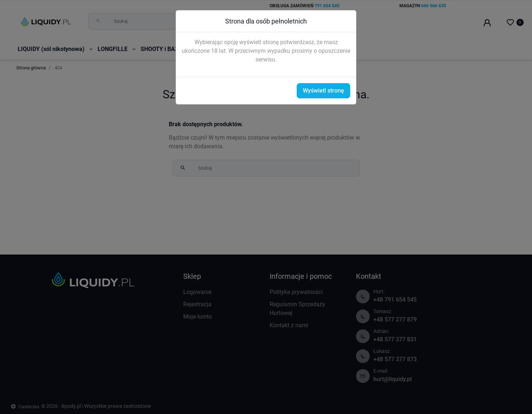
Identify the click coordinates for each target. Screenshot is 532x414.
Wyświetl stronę (323, 91)
